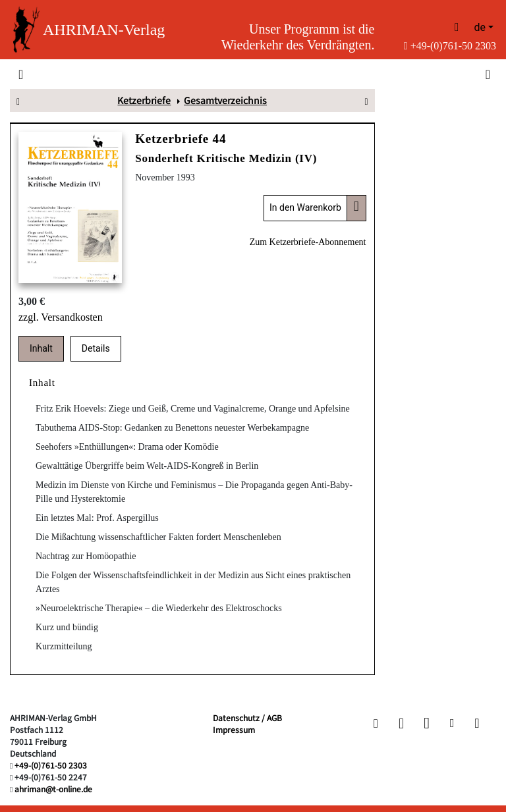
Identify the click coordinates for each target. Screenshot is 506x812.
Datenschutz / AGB (247, 717)
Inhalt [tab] (41, 348)
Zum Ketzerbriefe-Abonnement (308, 242)
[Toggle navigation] (21, 74)
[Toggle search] (487, 74)
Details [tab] (96, 348)
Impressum (234, 729)
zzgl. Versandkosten (61, 317)
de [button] (480, 27)
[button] (376, 723)
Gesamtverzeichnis (225, 100)
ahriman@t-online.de (53, 789)
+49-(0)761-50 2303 (450, 46)
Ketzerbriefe (144, 100)
